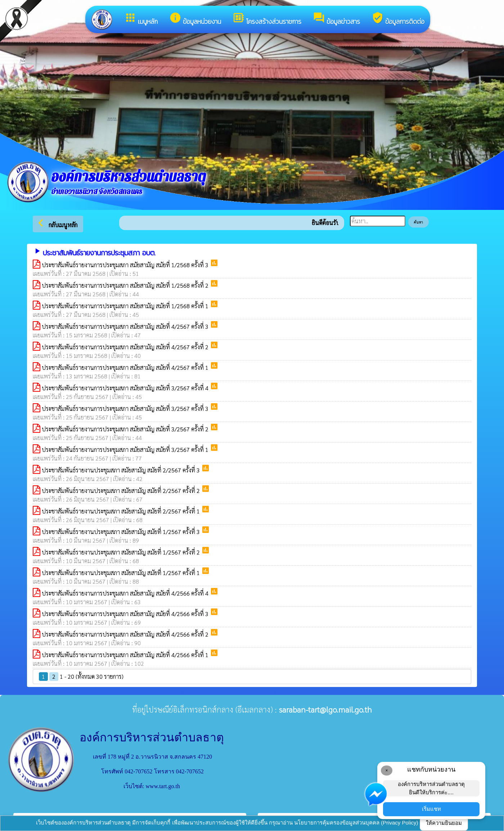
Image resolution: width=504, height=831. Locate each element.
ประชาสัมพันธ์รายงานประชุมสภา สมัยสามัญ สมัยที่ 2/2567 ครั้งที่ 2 (121, 491)
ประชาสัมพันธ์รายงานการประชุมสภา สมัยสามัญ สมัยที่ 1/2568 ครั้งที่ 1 (126, 306)
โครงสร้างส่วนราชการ (267, 19)
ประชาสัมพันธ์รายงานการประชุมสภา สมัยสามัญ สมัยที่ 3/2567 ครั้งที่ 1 (126, 450)
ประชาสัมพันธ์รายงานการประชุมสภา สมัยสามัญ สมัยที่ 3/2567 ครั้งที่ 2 (126, 429)
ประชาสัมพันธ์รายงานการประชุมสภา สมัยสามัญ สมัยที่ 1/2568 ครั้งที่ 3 (126, 265)
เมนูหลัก (141, 19)
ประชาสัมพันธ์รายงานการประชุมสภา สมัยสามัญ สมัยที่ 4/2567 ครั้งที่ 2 (126, 347)
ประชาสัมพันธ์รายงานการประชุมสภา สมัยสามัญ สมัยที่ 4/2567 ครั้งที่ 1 (126, 367)
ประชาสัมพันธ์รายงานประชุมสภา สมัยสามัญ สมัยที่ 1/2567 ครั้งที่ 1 (121, 573)
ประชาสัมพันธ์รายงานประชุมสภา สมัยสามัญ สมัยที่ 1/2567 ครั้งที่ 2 (121, 552)
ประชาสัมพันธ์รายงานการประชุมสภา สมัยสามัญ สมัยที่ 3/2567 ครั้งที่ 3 (126, 408)
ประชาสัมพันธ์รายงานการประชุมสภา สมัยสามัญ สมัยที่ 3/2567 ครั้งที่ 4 (126, 388)
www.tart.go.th (163, 786)
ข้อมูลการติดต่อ (398, 19)
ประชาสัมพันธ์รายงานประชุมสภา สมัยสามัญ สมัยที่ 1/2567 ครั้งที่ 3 (121, 532)
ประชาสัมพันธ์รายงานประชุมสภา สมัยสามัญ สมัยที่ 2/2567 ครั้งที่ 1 (121, 511)
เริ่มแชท (431, 809)
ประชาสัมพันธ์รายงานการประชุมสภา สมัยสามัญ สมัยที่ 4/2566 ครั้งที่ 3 (126, 614)
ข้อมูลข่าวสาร (336, 19)
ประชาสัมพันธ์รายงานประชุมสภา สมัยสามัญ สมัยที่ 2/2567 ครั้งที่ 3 (121, 470)
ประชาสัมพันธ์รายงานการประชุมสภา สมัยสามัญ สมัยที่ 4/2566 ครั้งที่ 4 (126, 593)
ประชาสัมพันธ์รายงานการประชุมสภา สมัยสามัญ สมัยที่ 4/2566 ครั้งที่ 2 (126, 634)
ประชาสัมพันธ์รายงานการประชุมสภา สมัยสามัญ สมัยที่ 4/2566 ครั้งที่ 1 (126, 655)
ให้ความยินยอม (444, 823)
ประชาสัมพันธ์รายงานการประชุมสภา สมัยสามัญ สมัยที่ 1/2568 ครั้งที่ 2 (126, 285)
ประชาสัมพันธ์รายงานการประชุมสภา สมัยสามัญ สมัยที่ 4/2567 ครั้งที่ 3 (126, 326)
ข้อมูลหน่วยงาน (195, 19)
